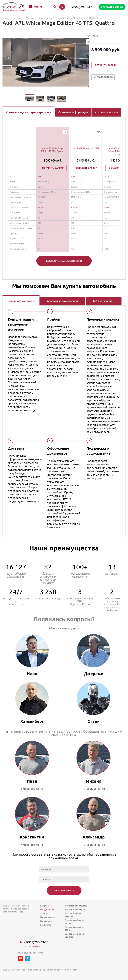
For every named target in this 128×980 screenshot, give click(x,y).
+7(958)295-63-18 (82, 7)
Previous (21, 99)
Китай (40, 207)
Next (70, 99)
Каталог (44, 906)
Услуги (43, 913)
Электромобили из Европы (75, 935)
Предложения (47, 909)
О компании (46, 921)
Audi (40, 176)
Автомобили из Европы (73, 915)
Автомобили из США (76, 909)
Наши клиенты (48, 917)
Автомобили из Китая (76, 906)
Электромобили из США (75, 928)
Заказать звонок (32, 947)
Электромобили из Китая (75, 922)
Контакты (45, 925)
